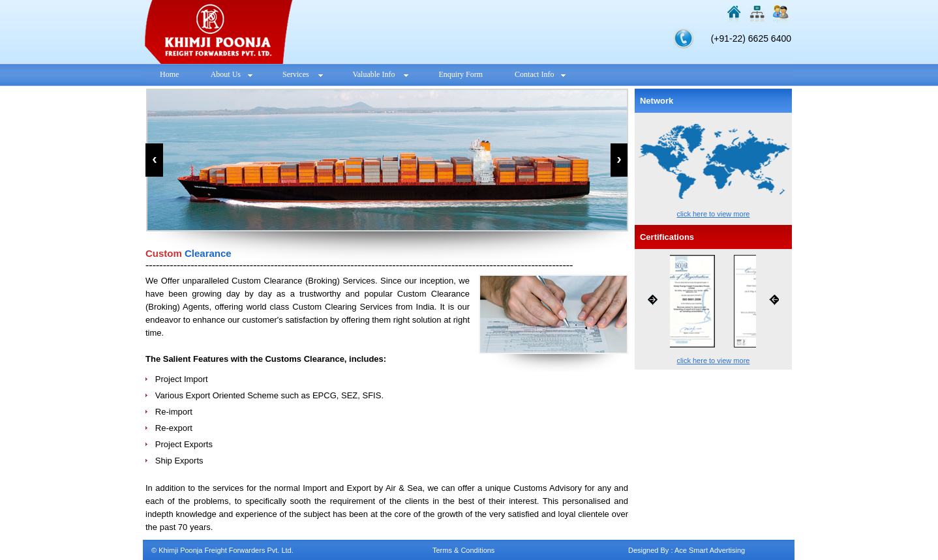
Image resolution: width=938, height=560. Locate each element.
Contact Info (539, 74)
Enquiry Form (461, 74)
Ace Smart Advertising (710, 550)
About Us (231, 74)
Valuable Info (379, 74)
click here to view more (714, 214)
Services (301, 74)
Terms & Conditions (463, 550)
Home (169, 74)
